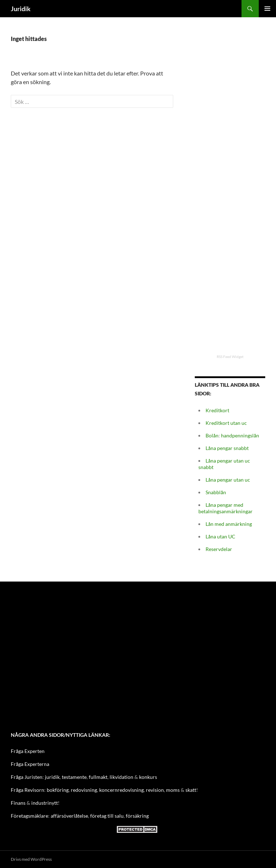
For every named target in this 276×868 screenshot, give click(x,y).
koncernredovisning (121, 790)
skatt (191, 790)
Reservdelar (219, 549)
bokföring (58, 790)
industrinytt (45, 803)
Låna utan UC (220, 536)
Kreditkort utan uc (226, 423)
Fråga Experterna (30, 764)
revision (155, 790)
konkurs (148, 777)
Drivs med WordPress (31, 859)
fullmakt (98, 777)
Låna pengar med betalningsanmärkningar (226, 508)
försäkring (137, 816)
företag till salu (107, 816)
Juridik (21, 9)
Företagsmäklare (29, 816)
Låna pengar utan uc (228, 480)
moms (173, 790)
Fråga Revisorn (27, 790)
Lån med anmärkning (229, 524)
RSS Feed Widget (230, 357)
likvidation (121, 777)
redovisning (84, 790)
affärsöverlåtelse (69, 816)
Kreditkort (217, 410)
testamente (74, 777)
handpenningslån (240, 435)
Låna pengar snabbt (227, 448)
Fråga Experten (28, 751)
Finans (18, 803)
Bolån (212, 435)
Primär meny (267, 9)
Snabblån (216, 492)
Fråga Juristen (27, 777)
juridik (52, 777)
